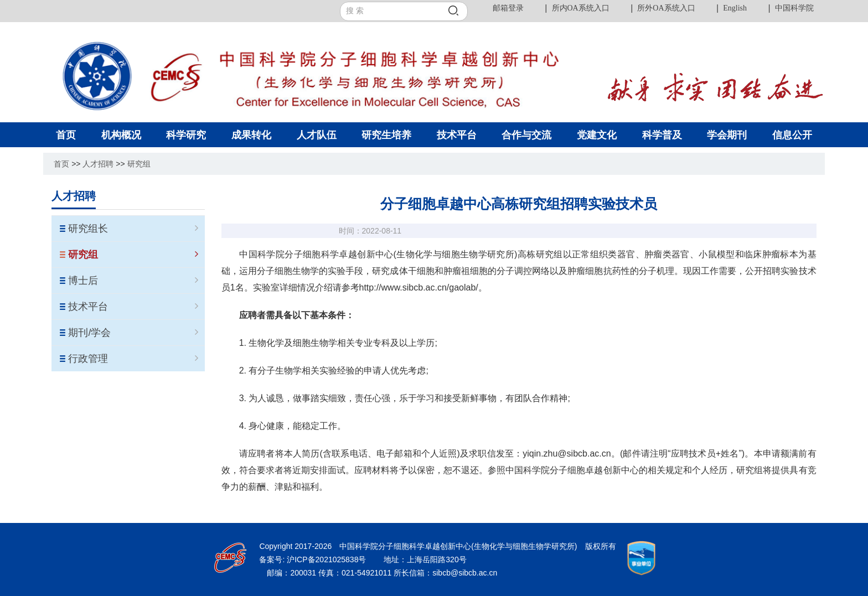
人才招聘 (98, 164)
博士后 (133, 281)
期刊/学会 (133, 333)
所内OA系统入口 (581, 8)
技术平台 (133, 307)
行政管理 (133, 359)
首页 (61, 164)
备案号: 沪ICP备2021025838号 (314, 559)
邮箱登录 (508, 8)
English (735, 8)
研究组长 (133, 229)
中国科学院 (794, 8)
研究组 (139, 164)
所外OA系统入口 (666, 8)
